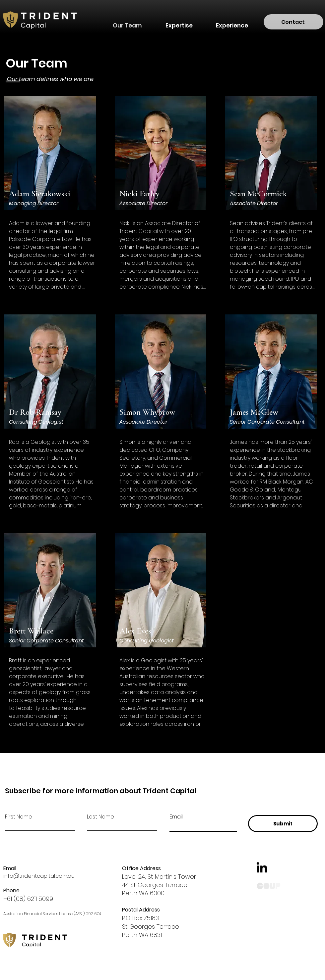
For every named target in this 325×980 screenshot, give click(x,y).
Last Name (100, 817)
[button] (179, 23)
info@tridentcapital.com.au (39, 876)
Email (176, 817)
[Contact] (293, 22)
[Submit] (283, 824)
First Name (19, 817)
